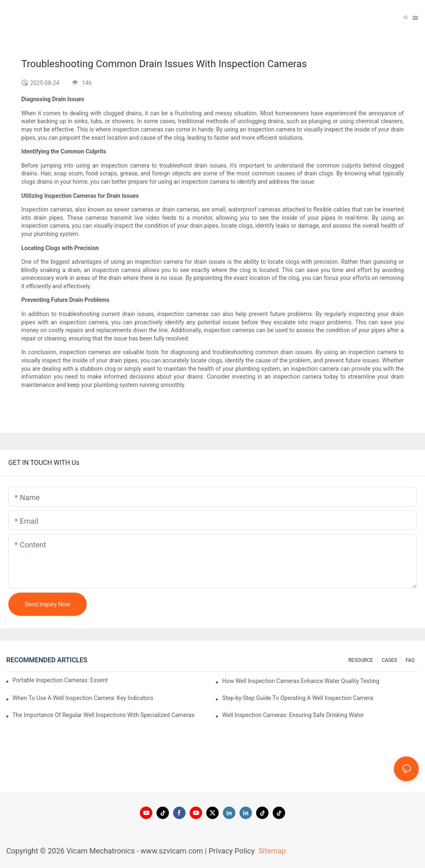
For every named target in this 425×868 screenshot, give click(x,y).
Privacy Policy (232, 851)
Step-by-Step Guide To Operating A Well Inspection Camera (298, 698)
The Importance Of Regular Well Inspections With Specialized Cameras (103, 715)
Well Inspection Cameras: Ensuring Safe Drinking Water (293, 715)
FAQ (410, 660)
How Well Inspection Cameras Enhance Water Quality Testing (301, 681)
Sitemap (271, 851)
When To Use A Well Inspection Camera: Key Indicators (83, 698)
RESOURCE (360, 660)
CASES (390, 660)
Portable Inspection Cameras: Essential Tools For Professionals (60, 680)
